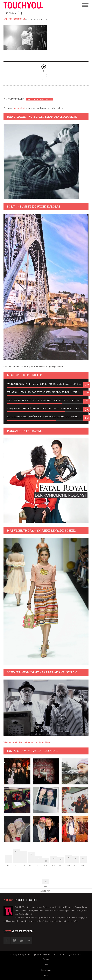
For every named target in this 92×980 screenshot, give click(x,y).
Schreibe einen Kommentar (39, 99)
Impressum (46, 970)
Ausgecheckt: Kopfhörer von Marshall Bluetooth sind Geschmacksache (46, 417)
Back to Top (45, 891)
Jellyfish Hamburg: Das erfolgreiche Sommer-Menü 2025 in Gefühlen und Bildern (46, 392)
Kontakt (46, 959)
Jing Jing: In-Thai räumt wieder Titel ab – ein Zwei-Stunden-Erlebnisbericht (46, 409)
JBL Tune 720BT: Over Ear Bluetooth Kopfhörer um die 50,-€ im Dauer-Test (46, 400)
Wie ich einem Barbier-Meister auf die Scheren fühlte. (27, 742)
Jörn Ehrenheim (14, 19)
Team (46, 964)
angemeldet (19, 108)
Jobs (46, 975)
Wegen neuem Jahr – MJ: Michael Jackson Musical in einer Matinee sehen (46, 384)
